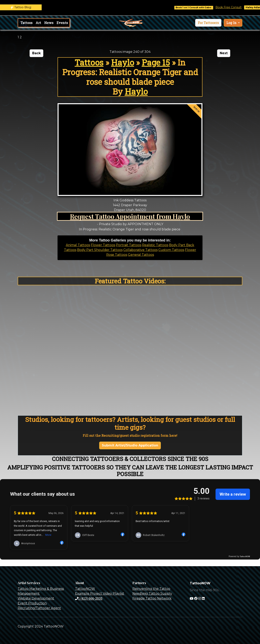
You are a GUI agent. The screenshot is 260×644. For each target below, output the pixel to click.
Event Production (32, 603)
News (49, 23)
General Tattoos (141, 255)
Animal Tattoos (78, 245)
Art (38, 23)
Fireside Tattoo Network (152, 598)
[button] (208, 23)
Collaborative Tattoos (140, 250)
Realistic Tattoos (155, 245)
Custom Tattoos (171, 250)
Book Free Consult (232, 7)
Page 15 (156, 62)
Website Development (36, 598)
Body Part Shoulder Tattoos (100, 250)
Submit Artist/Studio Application (130, 445)
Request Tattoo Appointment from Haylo (130, 216)
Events (62, 23)
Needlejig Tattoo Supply (152, 594)
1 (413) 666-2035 (89, 598)
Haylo (123, 62)
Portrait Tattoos (129, 245)
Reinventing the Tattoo (151, 589)
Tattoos (26, 23)
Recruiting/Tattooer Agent (39, 608)
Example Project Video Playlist (100, 594)
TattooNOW (85, 589)
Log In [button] (232, 23)
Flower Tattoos (103, 245)
